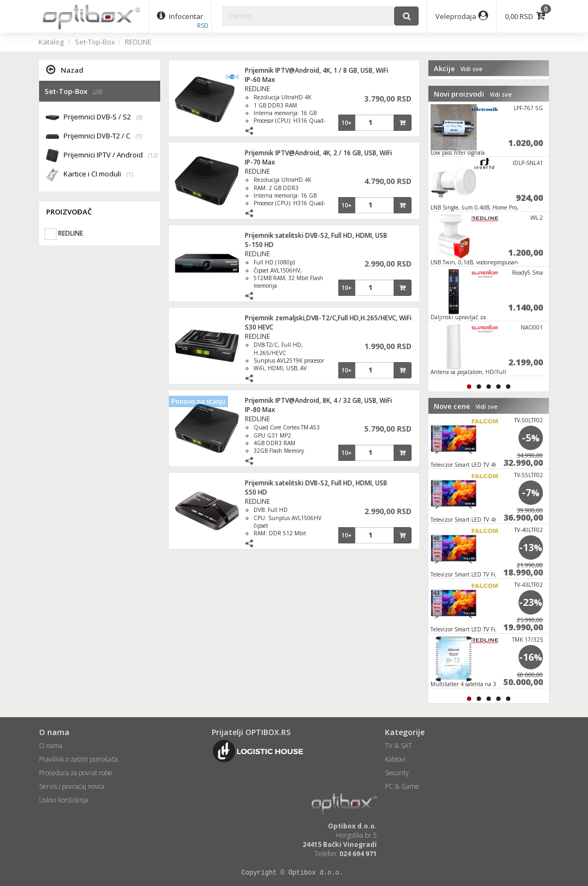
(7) (139, 136)
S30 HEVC (259, 327)
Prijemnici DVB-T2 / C (103, 137)
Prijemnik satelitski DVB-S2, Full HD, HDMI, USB (316, 235)
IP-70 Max (260, 162)
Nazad (65, 69)
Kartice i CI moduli (98, 175)
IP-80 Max (260, 410)
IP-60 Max (260, 80)
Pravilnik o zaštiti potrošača (78, 759)
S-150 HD (259, 245)
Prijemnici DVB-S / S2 (103, 118)
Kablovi (395, 759)
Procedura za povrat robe (76, 773)
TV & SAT (399, 746)
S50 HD (256, 492)
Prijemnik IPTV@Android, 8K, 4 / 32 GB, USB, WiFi (318, 400)
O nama (51, 746)
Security (397, 773)
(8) (140, 117)
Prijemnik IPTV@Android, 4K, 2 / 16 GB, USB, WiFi (318, 153)
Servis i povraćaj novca (72, 786)
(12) (153, 155)
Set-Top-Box (95, 42)
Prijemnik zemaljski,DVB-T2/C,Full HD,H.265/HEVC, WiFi (328, 318)
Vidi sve (471, 69)
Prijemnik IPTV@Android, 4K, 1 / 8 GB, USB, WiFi (317, 70)
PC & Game (402, 786)
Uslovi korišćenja (64, 800)
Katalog (51, 42)
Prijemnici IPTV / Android (111, 156)
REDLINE (138, 42)
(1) (130, 174)
